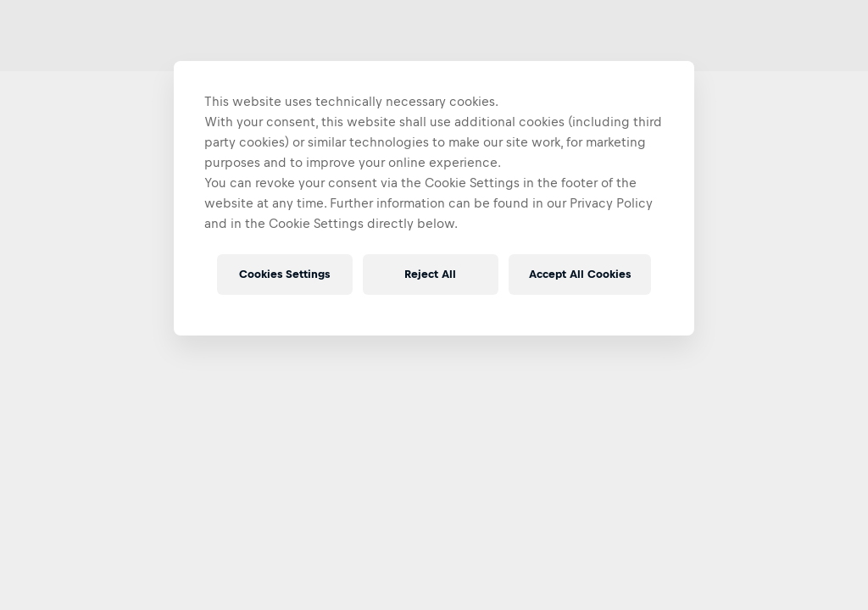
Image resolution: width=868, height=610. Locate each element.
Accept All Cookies (580, 274)
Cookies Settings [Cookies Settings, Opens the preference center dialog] (284, 274)
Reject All (430, 274)
